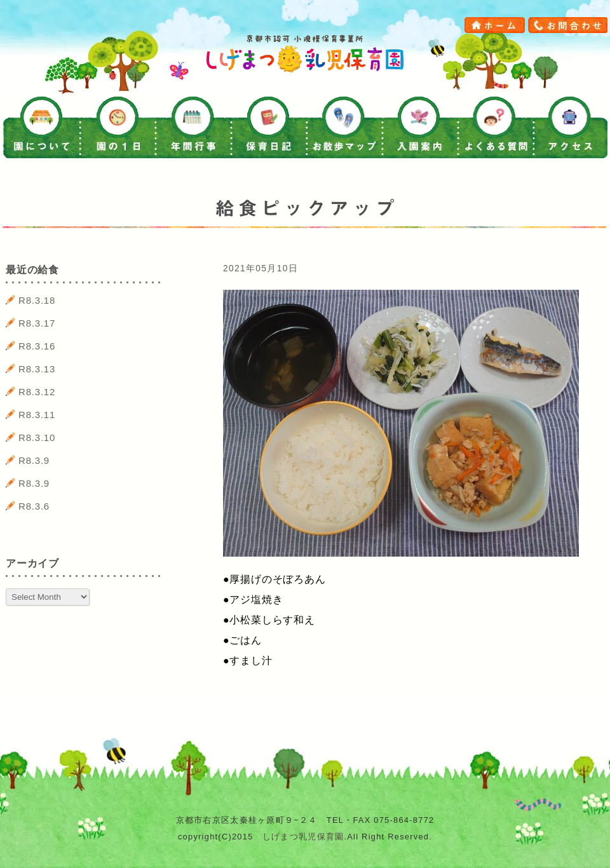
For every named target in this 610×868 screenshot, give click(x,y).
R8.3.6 (34, 506)
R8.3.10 (37, 437)
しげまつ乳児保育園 (303, 837)
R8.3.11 (37, 415)
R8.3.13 (37, 369)
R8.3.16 (37, 346)
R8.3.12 (37, 392)
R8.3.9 (34, 460)
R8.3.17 (37, 323)
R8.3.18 (37, 300)
